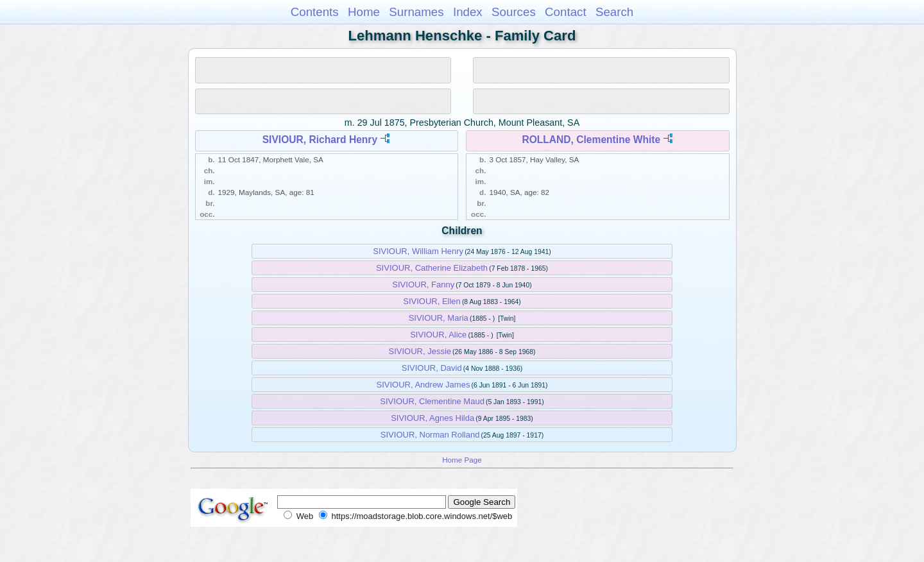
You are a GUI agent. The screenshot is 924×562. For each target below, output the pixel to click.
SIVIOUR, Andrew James (423, 385)
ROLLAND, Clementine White (591, 140)
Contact (566, 12)
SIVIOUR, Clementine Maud (432, 401)
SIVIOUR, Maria (439, 318)
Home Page (462, 460)
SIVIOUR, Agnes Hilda (432, 418)
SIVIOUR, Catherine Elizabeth (432, 268)
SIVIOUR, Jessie (420, 351)
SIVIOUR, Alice (438, 335)
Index (468, 12)
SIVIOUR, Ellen (432, 301)
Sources (514, 12)
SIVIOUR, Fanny (423, 285)
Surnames (416, 12)
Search (614, 12)
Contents (315, 12)
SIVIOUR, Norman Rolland (430, 435)
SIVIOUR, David (432, 368)
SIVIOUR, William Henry (418, 251)
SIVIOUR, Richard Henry (320, 140)
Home (364, 12)
